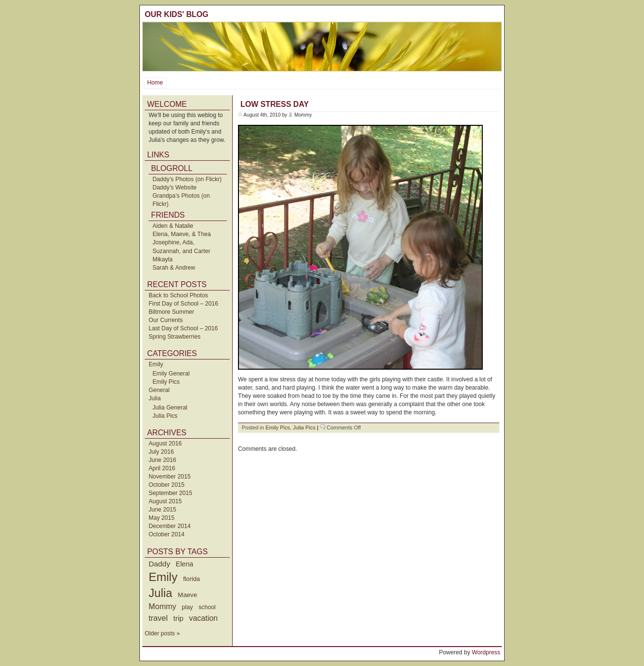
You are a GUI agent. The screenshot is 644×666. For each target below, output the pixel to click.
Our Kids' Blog (177, 14)
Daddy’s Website (175, 188)
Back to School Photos (178, 295)
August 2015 (165, 501)
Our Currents (166, 320)
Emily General (171, 374)
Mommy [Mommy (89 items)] (162, 606)
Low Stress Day (275, 104)
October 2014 (167, 534)
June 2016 (162, 460)
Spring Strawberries (175, 337)
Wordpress (486, 652)
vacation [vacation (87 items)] (203, 618)
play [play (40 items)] (187, 607)
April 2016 (162, 468)
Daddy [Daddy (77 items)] (159, 564)
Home (155, 83)
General (159, 390)
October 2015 (167, 485)
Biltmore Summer (171, 312)
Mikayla (162, 259)
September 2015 (170, 493)
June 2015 (162, 510)
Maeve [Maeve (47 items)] (187, 595)
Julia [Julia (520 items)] (161, 593)
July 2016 (161, 452)
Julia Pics (165, 416)
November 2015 (170, 477)
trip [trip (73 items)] (178, 618)
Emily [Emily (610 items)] (163, 577)
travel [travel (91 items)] (158, 618)
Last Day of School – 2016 (183, 328)
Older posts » (162, 633)
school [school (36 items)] (207, 607)
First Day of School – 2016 (183, 304)
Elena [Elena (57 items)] (185, 564)
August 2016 (165, 444)
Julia (155, 398)
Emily (156, 364)
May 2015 (161, 518)
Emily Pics (166, 382)
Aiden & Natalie (173, 226)
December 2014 (170, 526)
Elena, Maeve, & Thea (182, 234)
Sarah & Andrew (174, 268)
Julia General (170, 408)
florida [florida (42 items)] (192, 579)
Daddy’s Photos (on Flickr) (187, 179)
